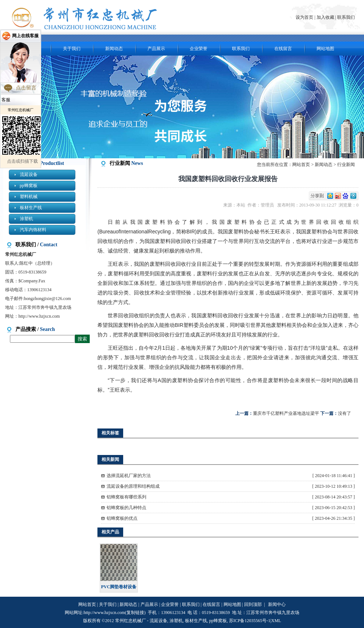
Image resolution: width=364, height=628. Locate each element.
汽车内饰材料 (33, 230)
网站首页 (301, 165)
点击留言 (26, 88)
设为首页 (305, 17)
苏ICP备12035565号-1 (250, 621)
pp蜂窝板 (29, 186)
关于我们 (72, 49)
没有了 (345, 413)
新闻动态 (114, 49)
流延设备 (29, 174)
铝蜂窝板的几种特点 (126, 508)
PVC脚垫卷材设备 (119, 587)
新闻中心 (277, 604)
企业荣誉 (199, 49)
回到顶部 (253, 604)
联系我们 (346, 17)
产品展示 (156, 49)
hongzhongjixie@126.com (47, 299)
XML (276, 621)
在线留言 (283, 49)
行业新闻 (346, 165)
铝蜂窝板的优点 (122, 518)
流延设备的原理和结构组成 (133, 486)
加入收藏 (325, 17)
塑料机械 (29, 197)
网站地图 (325, 49)
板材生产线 (31, 208)
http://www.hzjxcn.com (39, 316)
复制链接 (135, 613)
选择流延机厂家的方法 (129, 476)
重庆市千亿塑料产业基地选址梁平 (286, 413)
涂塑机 (26, 219)
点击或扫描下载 (22, 161)
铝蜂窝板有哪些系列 (126, 497)
